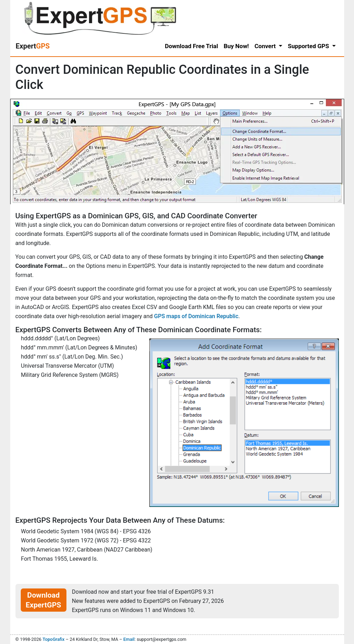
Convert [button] (266, 46)
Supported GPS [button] (309, 46)
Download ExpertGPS (43, 600)
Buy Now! (236, 46)
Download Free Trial (191, 46)
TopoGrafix (53, 639)
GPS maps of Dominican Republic (196, 316)
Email (129, 639)
